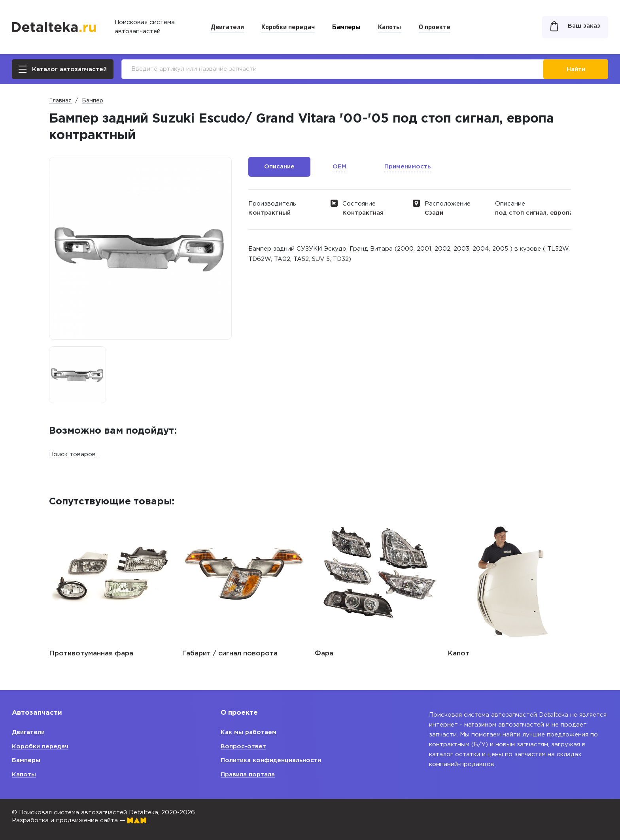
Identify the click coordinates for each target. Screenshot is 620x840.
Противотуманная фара (91, 654)
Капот (458, 654)
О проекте (435, 26)
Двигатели (227, 26)
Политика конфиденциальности (271, 760)
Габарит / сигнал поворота (230, 654)
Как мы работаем (249, 732)
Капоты (390, 26)
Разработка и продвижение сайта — (79, 820)
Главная (60, 101)
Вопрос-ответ (243, 747)
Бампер (93, 101)
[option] (77, 375)
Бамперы (346, 26)
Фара (324, 654)
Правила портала (248, 775)
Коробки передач (288, 26)
